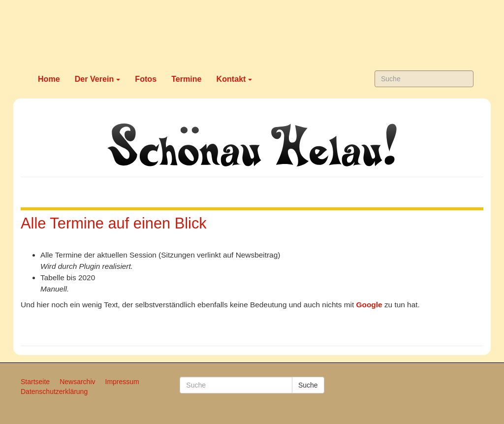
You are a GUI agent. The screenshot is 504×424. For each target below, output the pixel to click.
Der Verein (98, 79)
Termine (186, 79)
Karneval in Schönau (252, 32)
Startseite (35, 382)
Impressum (122, 382)
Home (49, 79)
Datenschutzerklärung (54, 391)
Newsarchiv (77, 382)
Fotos (146, 79)
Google (369, 305)
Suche (308, 385)
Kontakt (235, 79)
